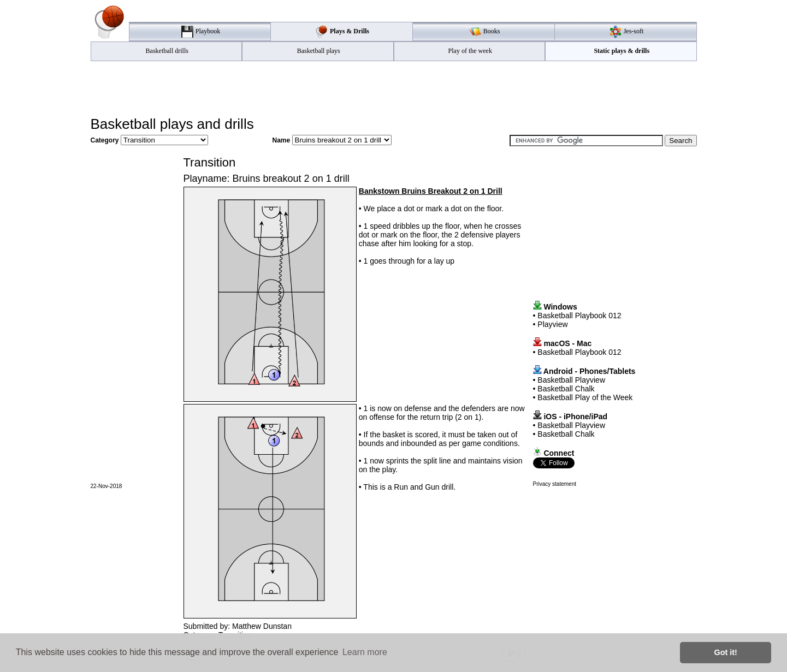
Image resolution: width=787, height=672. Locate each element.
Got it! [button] (726, 652)
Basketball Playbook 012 (579, 316)
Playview (552, 324)
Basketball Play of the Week (585, 397)
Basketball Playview (571, 380)
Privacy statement (555, 484)
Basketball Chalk (566, 389)
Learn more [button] (365, 652)
